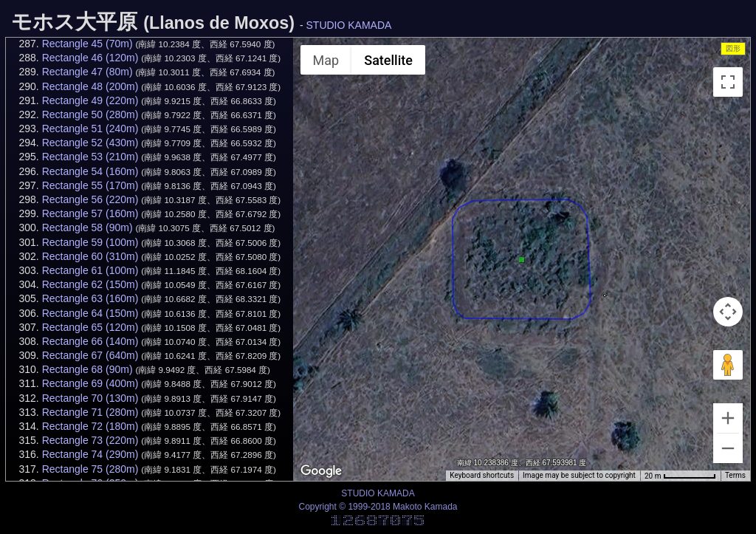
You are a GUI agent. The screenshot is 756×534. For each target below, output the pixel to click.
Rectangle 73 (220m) (90, 440)
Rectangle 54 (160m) (90, 171)
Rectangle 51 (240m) (90, 129)
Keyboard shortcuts (482, 475)
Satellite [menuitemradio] (388, 60)
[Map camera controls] (728, 312)
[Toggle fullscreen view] (728, 82)
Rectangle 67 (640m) (90, 355)
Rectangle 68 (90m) (87, 369)
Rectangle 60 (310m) (90, 256)
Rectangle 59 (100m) (90, 242)
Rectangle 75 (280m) (90, 469)
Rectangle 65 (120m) (90, 327)
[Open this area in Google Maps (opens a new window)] (321, 471)
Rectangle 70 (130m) (90, 398)
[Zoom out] (728, 448)
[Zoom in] (728, 418)
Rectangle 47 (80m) (87, 72)
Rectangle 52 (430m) (90, 143)
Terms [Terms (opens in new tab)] (735, 475)
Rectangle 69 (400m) (90, 383)
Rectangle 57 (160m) (90, 213)
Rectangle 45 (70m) (87, 44)
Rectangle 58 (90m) (87, 227)
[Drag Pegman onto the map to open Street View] (728, 365)
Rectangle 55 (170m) (90, 185)
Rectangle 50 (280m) (90, 114)
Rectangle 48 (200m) (90, 86)
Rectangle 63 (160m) (90, 298)
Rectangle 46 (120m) (90, 58)
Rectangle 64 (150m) (90, 313)
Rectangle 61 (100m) (90, 270)
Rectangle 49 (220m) (90, 100)
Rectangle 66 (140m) (90, 341)
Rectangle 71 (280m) (90, 412)
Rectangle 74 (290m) (90, 454)
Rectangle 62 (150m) (90, 284)
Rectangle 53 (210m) (90, 157)
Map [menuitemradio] (326, 60)
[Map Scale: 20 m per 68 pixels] (680, 476)
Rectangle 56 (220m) (90, 199)
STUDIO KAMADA (349, 25)
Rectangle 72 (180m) (90, 426)
